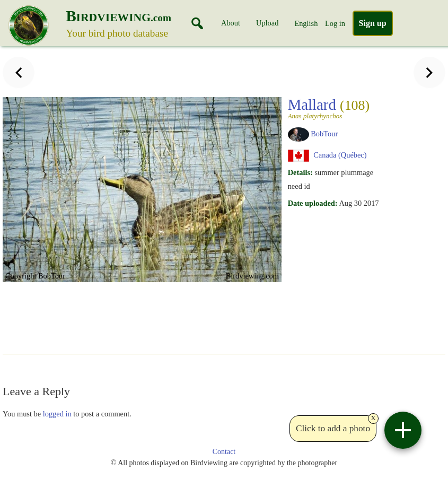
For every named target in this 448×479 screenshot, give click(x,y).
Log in (335, 23)
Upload (267, 23)
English (306, 23)
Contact (224, 452)
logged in (57, 414)
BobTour (324, 134)
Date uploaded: (313, 203)
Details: (300, 172)
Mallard (332, 108)
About (231, 23)
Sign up (373, 23)
